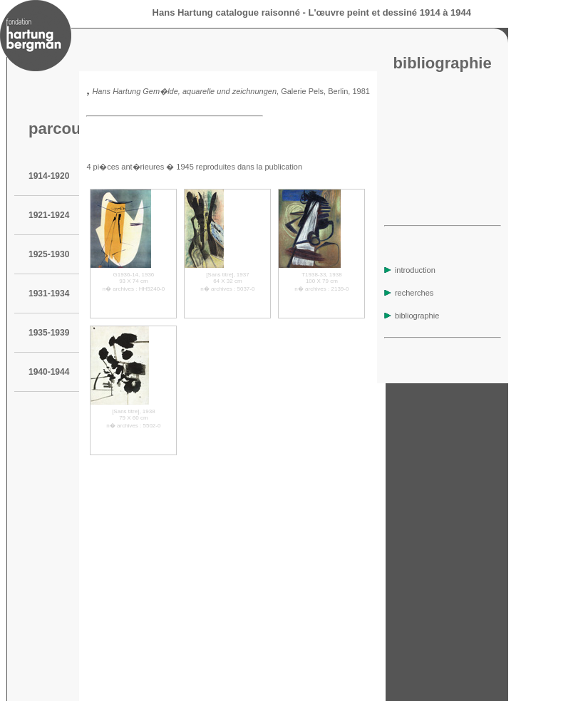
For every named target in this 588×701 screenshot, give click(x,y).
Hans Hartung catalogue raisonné (226, 12)
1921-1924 (49, 215)
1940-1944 (49, 372)
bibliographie (412, 316)
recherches (409, 293)
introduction (410, 270)
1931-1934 (49, 294)
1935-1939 (49, 333)
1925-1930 (49, 254)
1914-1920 (49, 176)
